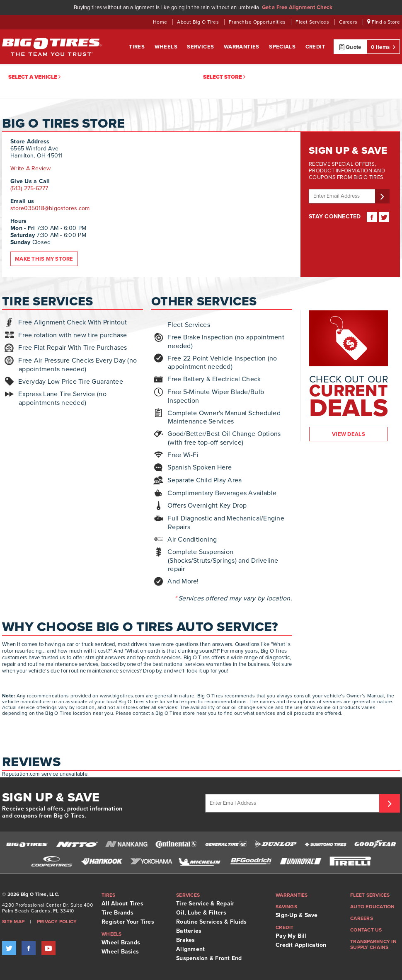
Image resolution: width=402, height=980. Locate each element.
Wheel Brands (121, 942)
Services (201, 47)
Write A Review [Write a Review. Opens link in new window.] (31, 168)
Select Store (224, 77)
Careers (349, 22)
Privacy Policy (57, 922)
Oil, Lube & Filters (201, 913)
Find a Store (384, 22)
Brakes (186, 940)
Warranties (242, 47)
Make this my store (44, 259)
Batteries (189, 931)
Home (161, 22)
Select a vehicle (34, 77)
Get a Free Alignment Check (297, 7)
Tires (137, 47)
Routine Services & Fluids (212, 922)
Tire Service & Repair (205, 904)
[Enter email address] (343, 196)
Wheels (167, 47)
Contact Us (366, 930)
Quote (350, 47)
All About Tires (122, 904)
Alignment (190, 949)
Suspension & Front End (209, 958)
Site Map (13, 922)
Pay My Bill (291, 936)
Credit (315, 47)
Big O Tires (52, 47)
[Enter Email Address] (294, 803)
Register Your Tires (128, 922)
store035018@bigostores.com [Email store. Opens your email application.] (50, 208)
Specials (283, 47)
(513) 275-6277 (29, 188)
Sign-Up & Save (297, 915)
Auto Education (373, 907)
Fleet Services (313, 22)
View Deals (349, 434)
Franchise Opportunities (258, 22)
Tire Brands (117, 913)
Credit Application (301, 945)
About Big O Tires (199, 22)
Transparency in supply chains (373, 944)
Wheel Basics (120, 952)
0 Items (383, 47)
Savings (286, 907)
